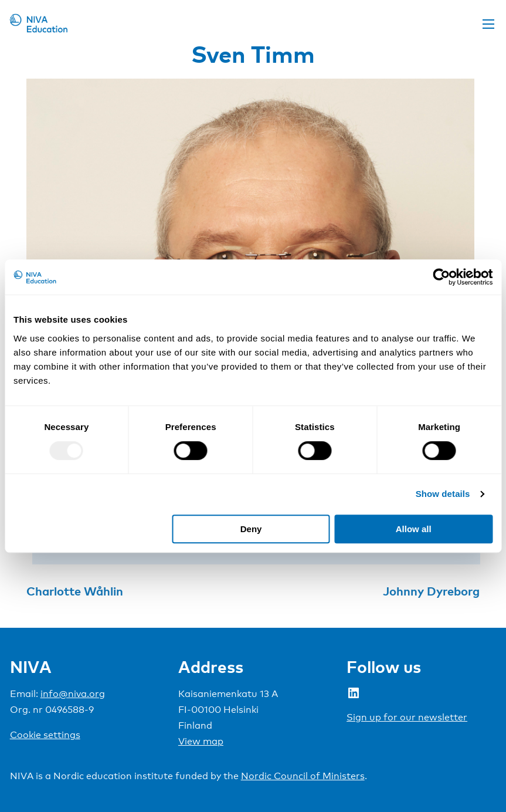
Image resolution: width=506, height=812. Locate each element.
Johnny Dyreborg (431, 591)
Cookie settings (45, 735)
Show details (443, 494)
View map (201, 741)
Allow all (414, 529)
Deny (251, 529)
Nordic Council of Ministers (303, 776)
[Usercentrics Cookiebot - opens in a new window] (441, 277)
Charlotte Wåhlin (75, 591)
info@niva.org (73, 694)
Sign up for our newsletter (407, 717)
